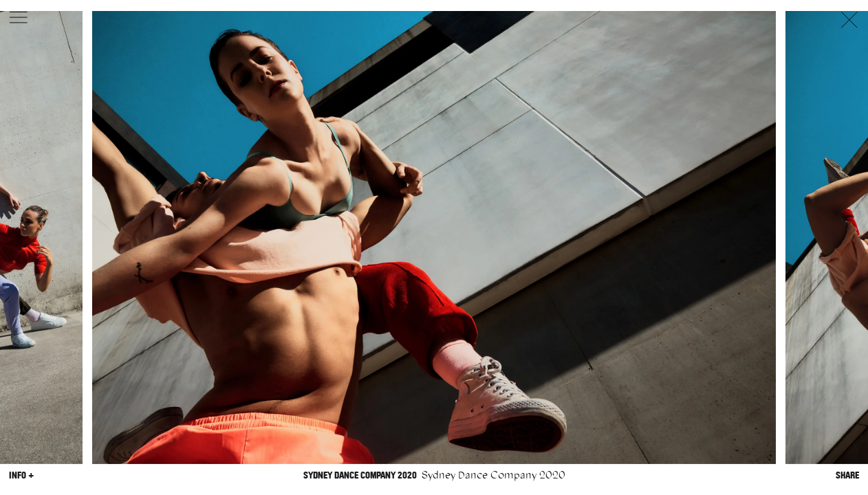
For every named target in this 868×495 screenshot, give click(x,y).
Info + (21, 475)
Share (847, 475)
